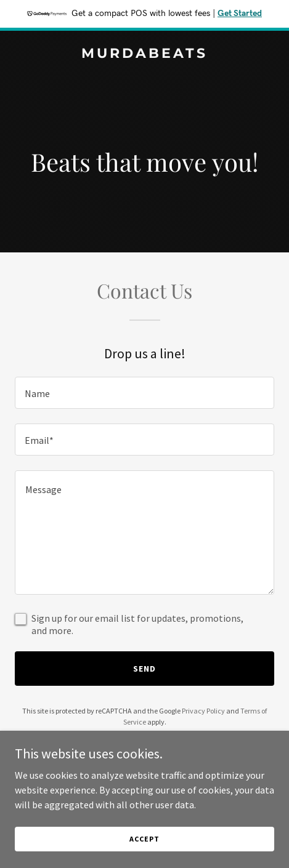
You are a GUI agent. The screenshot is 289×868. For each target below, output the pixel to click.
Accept (144, 839)
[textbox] (144, 393)
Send (144, 669)
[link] (144, 54)
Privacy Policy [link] (203, 711)
